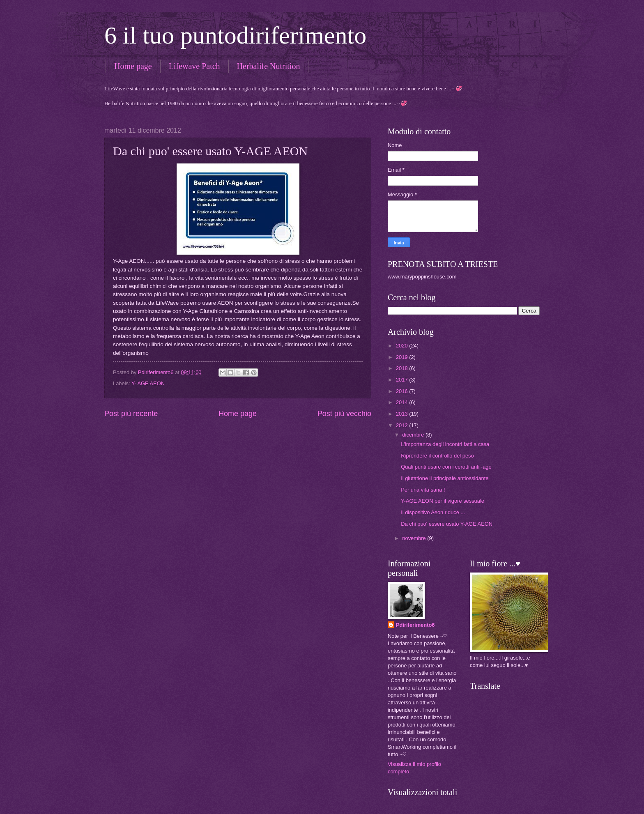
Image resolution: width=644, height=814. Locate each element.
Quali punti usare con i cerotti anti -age (446, 467)
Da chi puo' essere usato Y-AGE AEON (447, 524)
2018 (402, 368)
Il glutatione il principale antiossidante (445, 478)
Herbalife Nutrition (269, 66)
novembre (415, 538)
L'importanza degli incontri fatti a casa (445, 444)
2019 (402, 357)
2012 (402, 425)
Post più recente (131, 414)
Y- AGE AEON (148, 383)
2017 (402, 380)
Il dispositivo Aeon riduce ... (433, 512)
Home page (133, 66)
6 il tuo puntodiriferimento (235, 35)
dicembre (414, 435)
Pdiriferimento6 (415, 625)
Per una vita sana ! (423, 490)
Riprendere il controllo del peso (437, 456)
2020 (402, 346)
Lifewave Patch (194, 66)
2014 (402, 402)
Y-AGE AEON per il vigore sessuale (443, 501)
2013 (402, 414)
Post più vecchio (344, 414)
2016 (402, 391)
